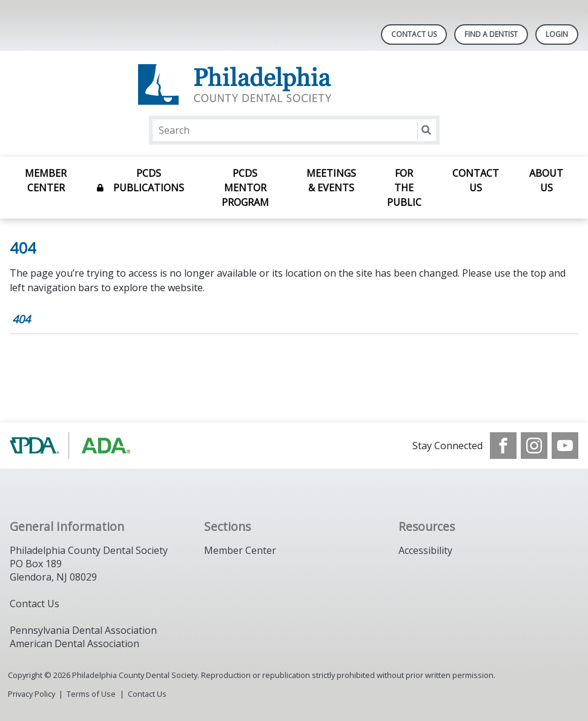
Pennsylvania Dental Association (83, 630)
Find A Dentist (491, 34)
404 (21, 319)
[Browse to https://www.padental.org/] (71, 446)
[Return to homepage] (294, 84)
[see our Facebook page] (503, 446)
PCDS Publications (149, 180)
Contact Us (414, 34)
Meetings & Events (331, 180)
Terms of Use (91, 694)
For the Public (404, 188)
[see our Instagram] (534, 446)
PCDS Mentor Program (245, 188)
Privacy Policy (31, 694)
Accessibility (425, 550)
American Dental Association (74, 644)
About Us (546, 180)
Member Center (46, 180)
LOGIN (557, 34)
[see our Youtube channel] (565, 446)
